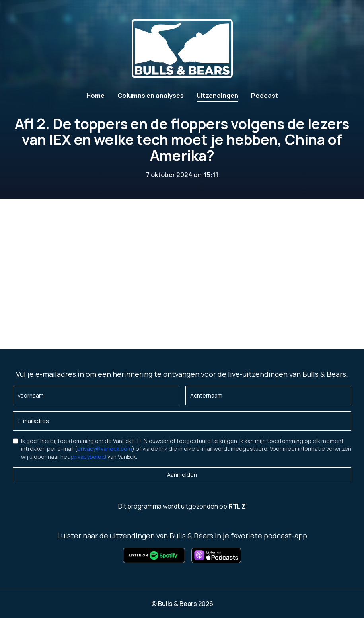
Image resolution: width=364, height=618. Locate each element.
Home (95, 96)
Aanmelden (182, 475)
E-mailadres (33, 421)
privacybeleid (89, 457)
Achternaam (206, 395)
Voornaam (31, 395)
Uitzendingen (217, 96)
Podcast (265, 96)
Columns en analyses (151, 96)
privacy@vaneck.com (105, 449)
